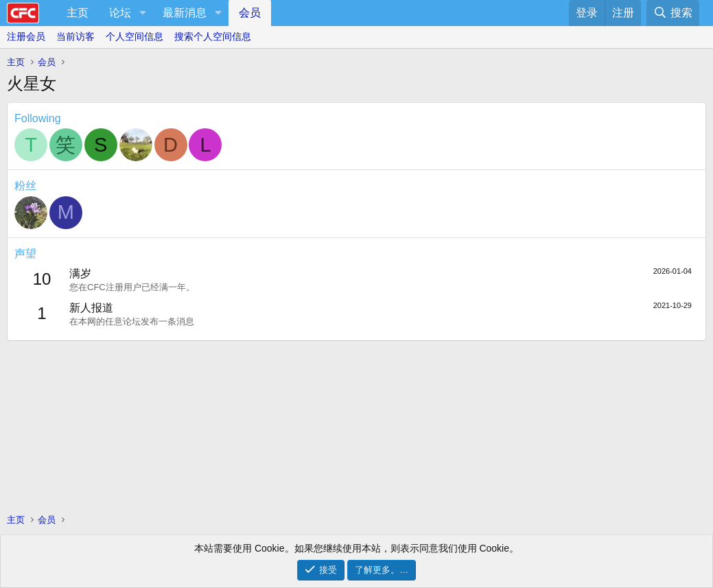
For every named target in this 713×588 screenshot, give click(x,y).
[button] (142, 13)
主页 (78, 13)
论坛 (120, 13)
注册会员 (26, 36)
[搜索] (673, 13)
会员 (250, 13)
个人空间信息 (135, 36)
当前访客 (75, 36)
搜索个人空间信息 (213, 36)
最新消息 (185, 13)
